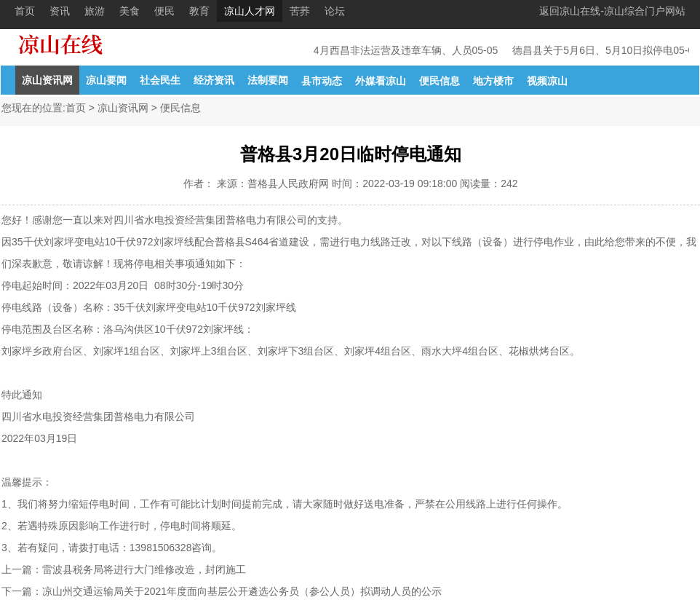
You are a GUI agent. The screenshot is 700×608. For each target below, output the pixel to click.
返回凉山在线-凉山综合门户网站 (612, 11)
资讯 (60, 11)
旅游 (95, 11)
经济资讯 (214, 80)
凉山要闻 (106, 80)
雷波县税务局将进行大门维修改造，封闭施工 (144, 569)
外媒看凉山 (381, 81)
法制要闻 (268, 80)
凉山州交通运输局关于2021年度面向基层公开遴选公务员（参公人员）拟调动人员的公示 (242, 591)
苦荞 (300, 11)
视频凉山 (547, 81)
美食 (130, 11)
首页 (25, 11)
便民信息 (440, 81)
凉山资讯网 (47, 80)
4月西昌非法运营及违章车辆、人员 (394, 50)
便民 (164, 11)
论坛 (335, 11)
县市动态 (322, 81)
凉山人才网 (250, 11)
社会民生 (160, 80)
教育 (199, 11)
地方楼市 (493, 81)
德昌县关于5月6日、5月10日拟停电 (593, 50)
